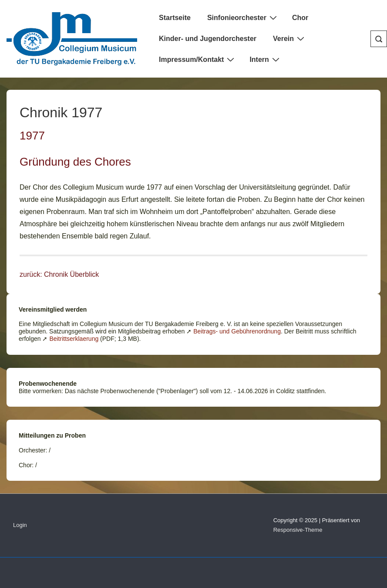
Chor (300, 18)
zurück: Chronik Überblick (59, 274)
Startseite (175, 18)
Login (20, 525)
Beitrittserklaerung (74, 339)
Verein (290, 38)
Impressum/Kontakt (198, 59)
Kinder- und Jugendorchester (208, 39)
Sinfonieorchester (243, 17)
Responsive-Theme (298, 530)
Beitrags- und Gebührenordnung (237, 331)
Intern (265, 59)
